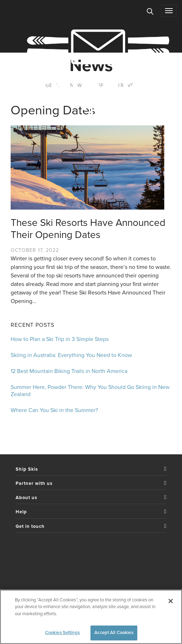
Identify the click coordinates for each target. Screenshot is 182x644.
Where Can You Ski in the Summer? (54, 410)
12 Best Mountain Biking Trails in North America (69, 371)
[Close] (171, 601)
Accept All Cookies (114, 633)
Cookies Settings (62, 633)
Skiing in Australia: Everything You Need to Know (71, 355)
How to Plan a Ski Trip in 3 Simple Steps (60, 339)
